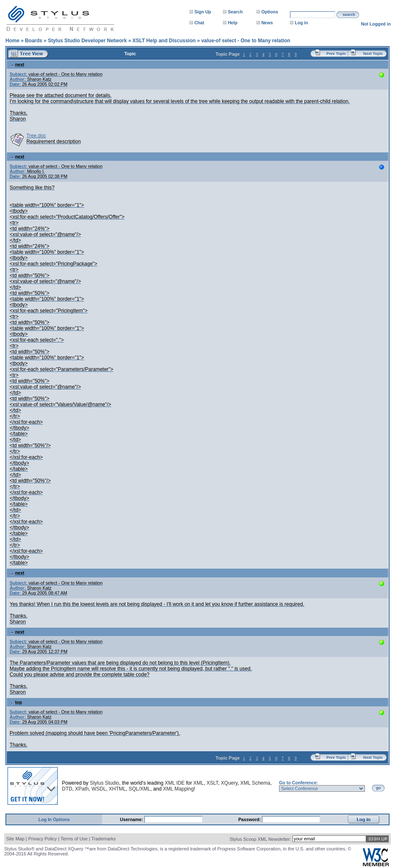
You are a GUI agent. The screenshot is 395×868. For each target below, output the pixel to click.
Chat (199, 23)
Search (235, 12)
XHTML (117, 789)
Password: (250, 819)
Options (269, 12)
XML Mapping (178, 789)
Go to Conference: (299, 783)
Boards (34, 41)
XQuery (229, 783)
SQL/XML (139, 789)
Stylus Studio (105, 783)
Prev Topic (336, 54)
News (267, 23)
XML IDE (175, 783)
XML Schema (255, 783)
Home (12, 41)
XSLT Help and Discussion (164, 41)
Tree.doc (36, 136)
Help (232, 23)
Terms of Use (74, 839)
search (349, 15)
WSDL (99, 789)
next (17, 64)
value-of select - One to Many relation (246, 41)
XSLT (212, 783)
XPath (82, 789)
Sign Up (203, 12)
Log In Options (54, 819)
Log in (301, 23)
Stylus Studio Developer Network (87, 41)
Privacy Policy (42, 839)
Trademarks (103, 839)
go (378, 788)
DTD (67, 789)
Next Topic (373, 54)
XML (199, 783)
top (16, 702)
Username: (132, 819)
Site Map (15, 839)
